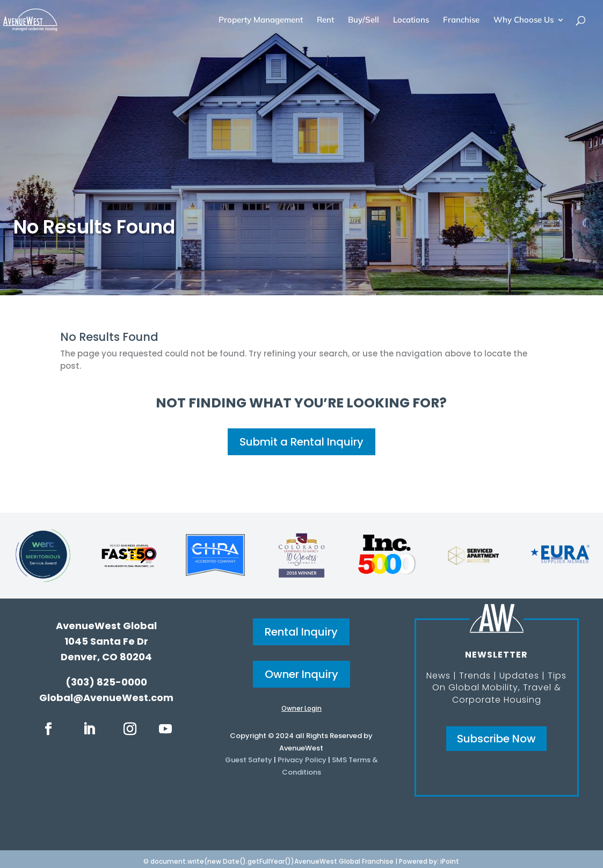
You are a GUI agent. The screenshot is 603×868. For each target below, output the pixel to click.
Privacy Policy (302, 760)
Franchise (461, 20)
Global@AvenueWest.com (106, 698)
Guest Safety (249, 760)
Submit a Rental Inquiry (301, 442)
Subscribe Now (496, 739)
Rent (325, 20)
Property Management (261, 20)
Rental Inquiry (301, 632)
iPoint (450, 861)
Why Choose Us (524, 20)
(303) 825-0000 (106, 682)
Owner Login (301, 708)
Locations (411, 20)
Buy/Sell (364, 20)
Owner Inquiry (301, 674)
